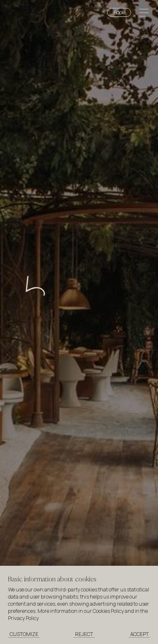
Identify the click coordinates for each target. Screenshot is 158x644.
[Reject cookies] (84, 635)
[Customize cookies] (24, 635)
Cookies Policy (108, 611)
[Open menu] (144, 14)
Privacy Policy (23, 618)
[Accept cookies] (139, 635)
